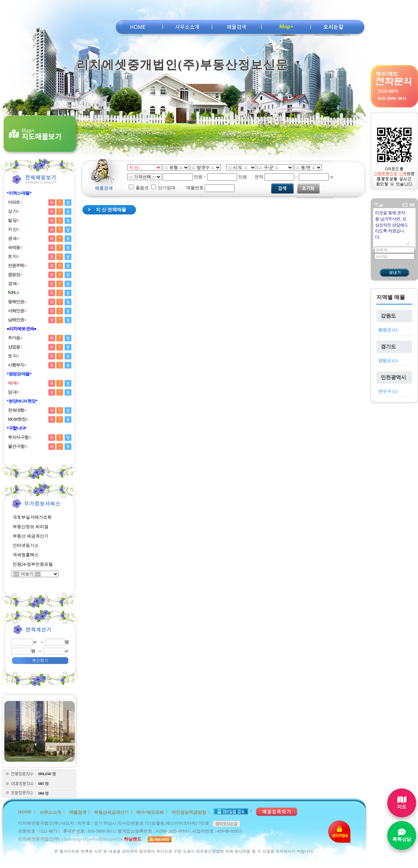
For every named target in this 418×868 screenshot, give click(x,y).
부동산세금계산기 (111, 812)
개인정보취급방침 (189, 812)
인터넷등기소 (26, 545)
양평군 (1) (388, 361)
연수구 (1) (388, 391)
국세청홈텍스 (26, 555)
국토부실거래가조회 (32, 517)
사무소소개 (50, 812)
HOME (25, 812)
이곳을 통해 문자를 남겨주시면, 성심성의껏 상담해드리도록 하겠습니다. (392, 227)
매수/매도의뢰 (150, 812)
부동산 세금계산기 (31, 536)
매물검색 (78, 812)
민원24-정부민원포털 (33, 564)
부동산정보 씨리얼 (31, 527)
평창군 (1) (388, 330)
